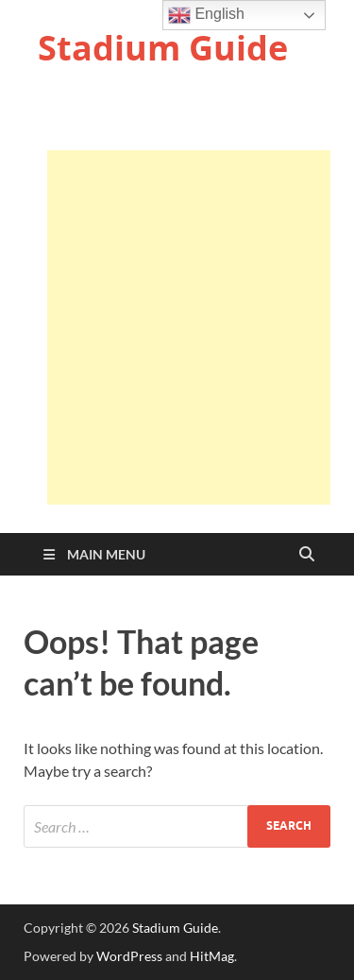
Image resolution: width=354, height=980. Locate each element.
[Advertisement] (177, 327)
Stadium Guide (163, 48)
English (206, 15)
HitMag (212, 956)
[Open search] (307, 555)
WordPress (129, 956)
